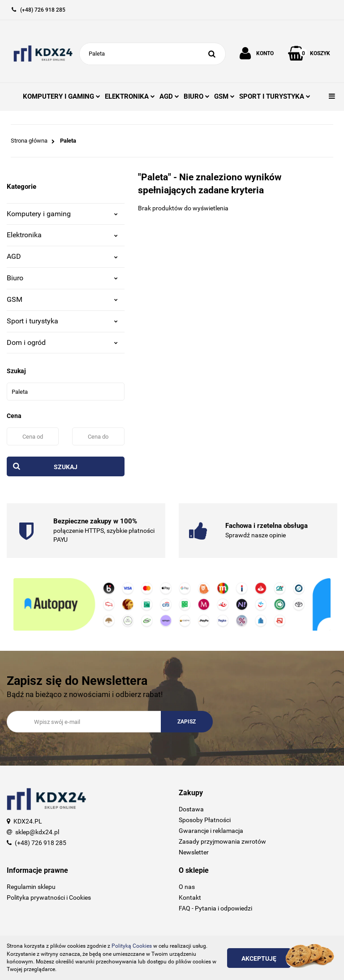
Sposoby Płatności (205, 820)
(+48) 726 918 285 (41, 843)
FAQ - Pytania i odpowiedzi (215, 908)
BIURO (197, 96)
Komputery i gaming (62, 214)
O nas (187, 887)
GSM (224, 96)
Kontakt (190, 897)
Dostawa (191, 809)
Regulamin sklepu (31, 887)
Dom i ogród (62, 342)
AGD (169, 96)
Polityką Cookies (132, 946)
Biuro (62, 278)
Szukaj (66, 467)
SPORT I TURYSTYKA (275, 96)
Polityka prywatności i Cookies (49, 897)
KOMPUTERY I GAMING (62, 96)
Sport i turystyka (62, 321)
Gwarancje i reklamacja (211, 831)
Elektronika (62, 235)
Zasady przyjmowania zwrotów (222, 841)
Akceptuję (259, 958)
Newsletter (194, 852)
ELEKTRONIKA (130, 96)
